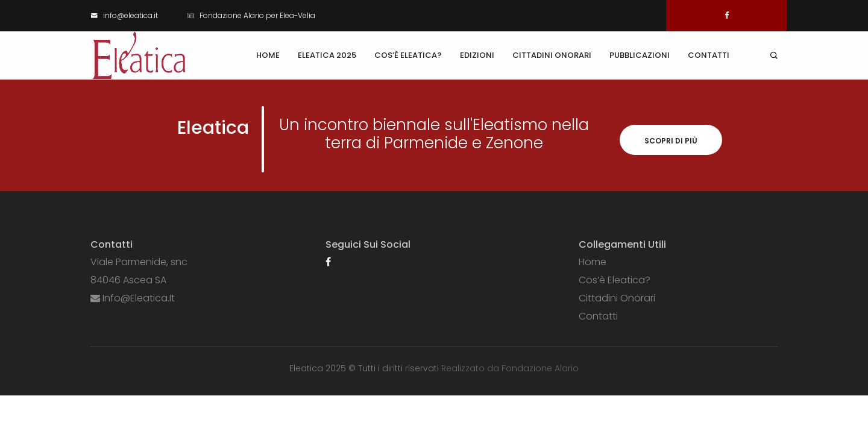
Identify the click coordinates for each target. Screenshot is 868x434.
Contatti (709, 55)
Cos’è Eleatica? (408, 55)
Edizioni (477, 55)
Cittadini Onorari (552, 55)
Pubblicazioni (640, 55)
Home (268, 55)
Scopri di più (671, 141)
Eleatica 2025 (327, 55)
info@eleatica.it (124, 15)
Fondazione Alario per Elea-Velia (251, 15)
